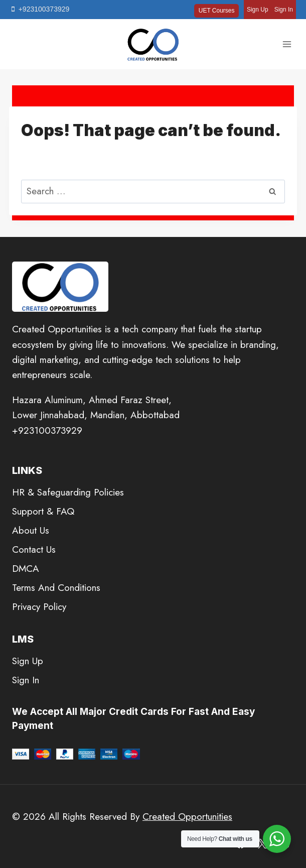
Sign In (284, 10)
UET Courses (217, 11)
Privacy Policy (39, 607)
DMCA (26, 569)
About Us (31, 530)
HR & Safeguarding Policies (68, 492)
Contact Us (34, 549)
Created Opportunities (187, 817)
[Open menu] (287, 44)
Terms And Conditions (56, 588)
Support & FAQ (43, 511)
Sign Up (258, 10)
